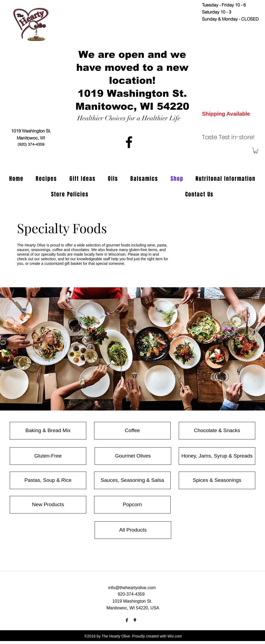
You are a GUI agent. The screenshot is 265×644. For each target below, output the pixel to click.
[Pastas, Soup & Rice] (48, 480)
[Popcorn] (132, 505)
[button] (256, 151)
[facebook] (129, 142)
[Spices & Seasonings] (217, 480)
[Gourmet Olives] (133, 456)
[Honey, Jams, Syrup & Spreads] (217, 456)
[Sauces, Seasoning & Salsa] (132, 480)
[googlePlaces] (135, 620)
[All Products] (133, 530)
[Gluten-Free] (48, 456)
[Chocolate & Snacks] (217, 431)
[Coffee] (132, 431)
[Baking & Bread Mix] (48, 431)
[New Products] (48, 505)
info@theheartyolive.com (132, 588)
